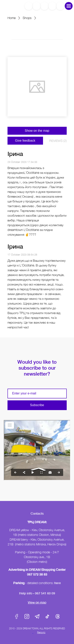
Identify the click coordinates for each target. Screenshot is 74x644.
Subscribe (37, 405)
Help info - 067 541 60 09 (37, 593)
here (58, 583)
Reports (41, 632)
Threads (58, 616)
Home (12, 18)
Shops (27, 18)
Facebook (17, 616)
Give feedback (25, 141)
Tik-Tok (47, 616)
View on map (37, 602)
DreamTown (9, 6)
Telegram (37, 616)
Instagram (27, 616)
